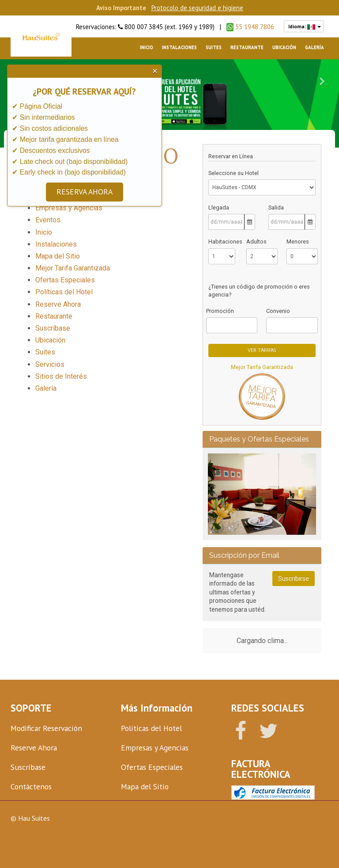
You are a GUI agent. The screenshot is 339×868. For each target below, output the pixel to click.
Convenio (278, 311)
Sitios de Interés (61, 376)
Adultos (256, 242)
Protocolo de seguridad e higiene (197, 8)
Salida (276, 207)
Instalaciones (179, 47)
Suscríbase (53, 328)
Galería (315, 47)
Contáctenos (31, 786)
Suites (214, 47)
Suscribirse (294, 578)
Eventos (48, 220)
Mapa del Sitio (58, 256)
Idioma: (304, 26)
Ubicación (284, 47)
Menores (298, 242)
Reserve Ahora (58, 304)
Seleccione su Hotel (234, 173)
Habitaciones (222, 242)
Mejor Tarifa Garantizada (262, 367)
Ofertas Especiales (65, 280)
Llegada (219, 207)
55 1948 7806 (250, 27)
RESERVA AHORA (84, 192)
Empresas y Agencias (69, 208)
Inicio (147, 47)
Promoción (220, 311)
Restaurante (247, 47)
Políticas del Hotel (64, 292)
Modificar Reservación (46, 728)
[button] (322, 82)
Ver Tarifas (262, 350)
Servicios (50, 364)
